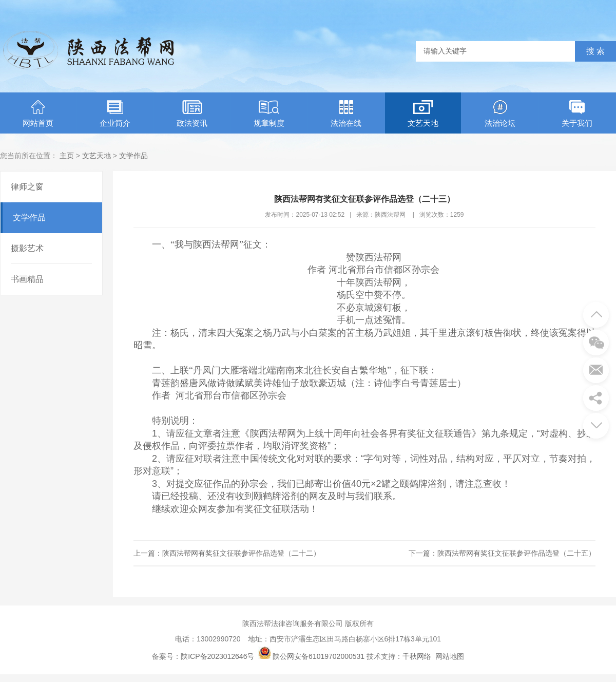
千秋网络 (417, 656)
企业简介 (115, 114)
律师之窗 (27, 187)
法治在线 (346, 114)
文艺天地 (423, 114)
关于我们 (577, 114)
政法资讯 (192, 114)
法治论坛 (500, 114)
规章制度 (269, 114)
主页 (67, 156)
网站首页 (38, 114)
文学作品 (133, 156)
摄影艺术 (27, 248)
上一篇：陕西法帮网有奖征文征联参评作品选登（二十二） (227, 553)
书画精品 (27, 279)
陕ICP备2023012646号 (217, 656)
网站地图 (450, 656)
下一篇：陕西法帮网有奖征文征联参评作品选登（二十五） (502, 553)
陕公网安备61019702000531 (319, 656)
